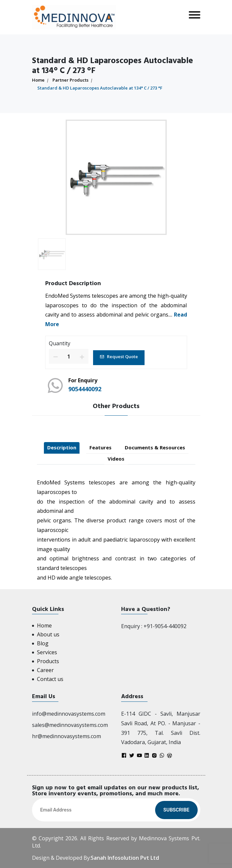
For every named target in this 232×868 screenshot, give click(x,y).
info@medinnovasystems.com (69, 714)
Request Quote (119, 357)
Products (48, 661)
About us (48, 634)
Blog (43, 643)
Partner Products (70, 80)
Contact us (50, 679)
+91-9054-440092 (165, 626)
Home (38, 80)
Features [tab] (100, 447)
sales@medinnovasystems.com (70, 725)
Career (45, 670)
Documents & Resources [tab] (155, 447)
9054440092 (85, 389)
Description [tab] (62, 447)
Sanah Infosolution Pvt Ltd (125, 858)
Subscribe (176, 810)
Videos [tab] (116, 459)
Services (47, 652)
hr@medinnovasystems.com (66, 736)
